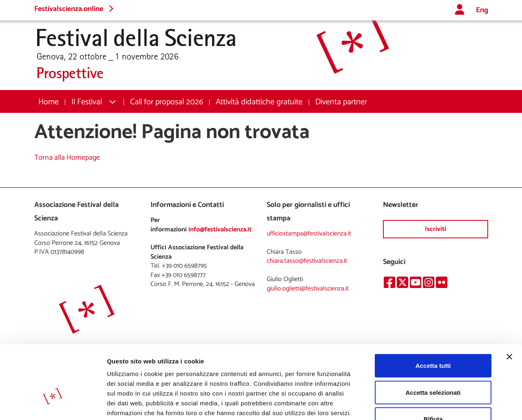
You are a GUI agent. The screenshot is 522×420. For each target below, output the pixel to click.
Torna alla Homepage (67, 158)
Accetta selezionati (433, 340)
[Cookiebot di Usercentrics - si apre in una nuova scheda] (53, 404)
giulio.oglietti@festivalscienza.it (308, 289)
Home (49, 102)
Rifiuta (433, 366)
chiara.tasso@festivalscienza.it (307, 261)
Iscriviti (436, 229)
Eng (482, 10)
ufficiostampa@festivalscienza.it (309, 234)
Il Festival (87, 102)
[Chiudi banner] (509, 304)
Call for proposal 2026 (167, 102)
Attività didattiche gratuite (259, 102)
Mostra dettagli (429, 404)
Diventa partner (341, 102)
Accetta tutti (433, 313)
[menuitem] (49, 102)
